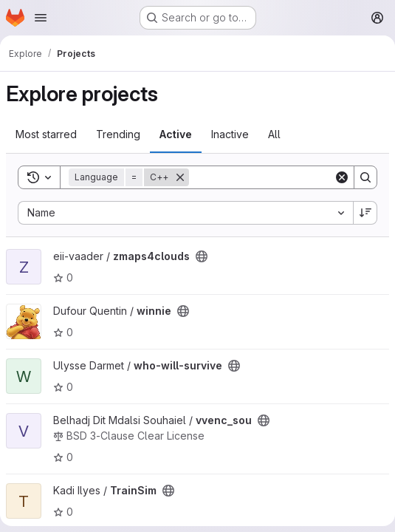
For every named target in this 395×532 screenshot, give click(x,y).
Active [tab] (176, 134)
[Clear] (342, 177)
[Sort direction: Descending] (365, 213)
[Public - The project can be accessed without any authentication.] (202, 256)
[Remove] (180, 177)
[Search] (281, 177)
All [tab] (274, 134)
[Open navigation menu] (41, 18)
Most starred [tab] (46, 134)
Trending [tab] (118, 134)
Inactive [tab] (230, 134)
